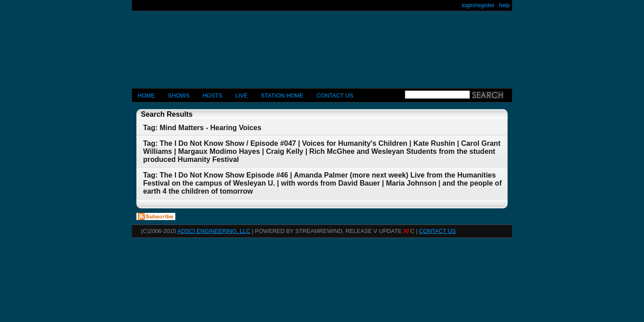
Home (146, 95)
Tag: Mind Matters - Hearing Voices (202, 128)
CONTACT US (335, 95)
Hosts (212, 95)
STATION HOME (282, 95)
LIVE (241, 95)
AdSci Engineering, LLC (214, 231)
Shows (178, 95)
